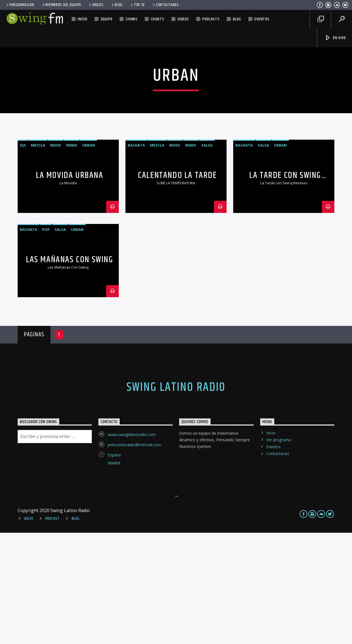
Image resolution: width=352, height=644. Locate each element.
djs (23, 256)
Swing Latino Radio (176, 499)
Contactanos (165, 5)
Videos (96, 5)
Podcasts (211, 19)
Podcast (53, 630)
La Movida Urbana (70, 287)
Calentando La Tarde (177, 287)
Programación (20, 5)
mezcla (38, 256)
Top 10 (137, 5)
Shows (132, 19)
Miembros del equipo (61, 5)
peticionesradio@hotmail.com (134, 556)
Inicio (83, 19)
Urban (88, 256)
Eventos (262, 19)
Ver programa (279, 551)
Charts (158, 19)
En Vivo (335, 38)
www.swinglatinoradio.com (132, 546)
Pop (46, 341)
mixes (56, 256)
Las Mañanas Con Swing (70, 371)
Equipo (107, 19)
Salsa (207, 256)
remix (72, 256)
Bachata (136, 256)
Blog (117, 5)
